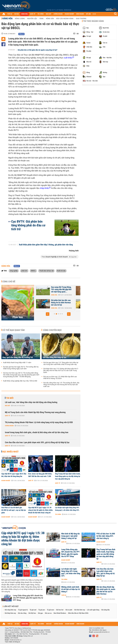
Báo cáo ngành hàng (65, 19)
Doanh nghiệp (6, 481)
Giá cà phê (69, 610)
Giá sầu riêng (22, 613)
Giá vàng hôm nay (10, 610)
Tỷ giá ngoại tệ (23, 610)
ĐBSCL (33, 271)
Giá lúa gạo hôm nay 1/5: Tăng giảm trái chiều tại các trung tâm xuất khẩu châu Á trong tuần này (61, 364)
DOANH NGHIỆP (69, 14)
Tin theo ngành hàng (93, 21)
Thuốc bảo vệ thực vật (46, 271)
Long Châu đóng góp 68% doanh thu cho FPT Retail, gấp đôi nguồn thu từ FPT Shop (28, 598)
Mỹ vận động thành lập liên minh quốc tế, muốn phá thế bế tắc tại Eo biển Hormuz (106, 590)
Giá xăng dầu (105, 610)
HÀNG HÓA (25, 14)
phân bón (24, 271)
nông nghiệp (14, 271)
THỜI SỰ (10, 14)
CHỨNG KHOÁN (58, 14)
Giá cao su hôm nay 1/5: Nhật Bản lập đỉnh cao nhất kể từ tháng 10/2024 (60, 378)
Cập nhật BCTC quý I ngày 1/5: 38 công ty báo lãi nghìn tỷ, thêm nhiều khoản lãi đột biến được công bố (40, 510)
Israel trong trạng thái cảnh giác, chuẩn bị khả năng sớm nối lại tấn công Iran (37, 432)
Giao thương (81, 19)
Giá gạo (40, 613)
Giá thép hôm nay (10, 613)
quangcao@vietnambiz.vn (102, 632)
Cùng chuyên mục (52, 330)
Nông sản (50, 19)
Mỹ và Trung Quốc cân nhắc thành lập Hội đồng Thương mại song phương (35, 412)
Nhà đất (8, 406)
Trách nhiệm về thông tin (12, 642)
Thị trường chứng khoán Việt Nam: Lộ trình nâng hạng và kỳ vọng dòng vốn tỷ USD (39, 422)
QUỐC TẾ (33, 14)
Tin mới (10, 398)
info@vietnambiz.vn (15, 640)
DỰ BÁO (17, 14)
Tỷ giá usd (33, 610)
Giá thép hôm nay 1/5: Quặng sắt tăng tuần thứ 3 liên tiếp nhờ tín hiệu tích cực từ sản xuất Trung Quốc (61, 371)
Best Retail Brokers (60, 613)
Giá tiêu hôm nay (80, 610)
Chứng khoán (9, 426)
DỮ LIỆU (88, 14)
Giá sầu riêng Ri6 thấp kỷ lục (55, 357)
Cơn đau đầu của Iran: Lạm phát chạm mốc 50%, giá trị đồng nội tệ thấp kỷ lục (37, 442)
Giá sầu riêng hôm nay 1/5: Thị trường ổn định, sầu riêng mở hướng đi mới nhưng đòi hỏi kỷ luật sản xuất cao (61, 385)
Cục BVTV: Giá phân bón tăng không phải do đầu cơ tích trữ (28, 225)
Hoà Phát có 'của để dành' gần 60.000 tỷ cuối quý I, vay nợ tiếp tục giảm (14, 510)
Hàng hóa (7, 18)
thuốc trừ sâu (61, 271)
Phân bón (18, 317)
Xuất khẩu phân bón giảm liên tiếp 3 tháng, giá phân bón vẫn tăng (46, 245)
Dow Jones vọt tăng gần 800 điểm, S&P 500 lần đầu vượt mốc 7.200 (40, 475)
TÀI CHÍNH (41, 14)
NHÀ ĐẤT (49, 14)
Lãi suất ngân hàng (93, 610)
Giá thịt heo (32, 613)
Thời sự (64, 595)
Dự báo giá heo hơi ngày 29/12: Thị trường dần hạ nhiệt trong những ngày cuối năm (21, 368)
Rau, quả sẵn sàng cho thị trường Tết (18, 357)
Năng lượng (20, 19)
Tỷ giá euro (50, 610)
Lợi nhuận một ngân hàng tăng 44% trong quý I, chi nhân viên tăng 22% (67, 509)
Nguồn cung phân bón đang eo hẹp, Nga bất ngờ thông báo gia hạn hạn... (62, 303)
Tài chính (58, 514)
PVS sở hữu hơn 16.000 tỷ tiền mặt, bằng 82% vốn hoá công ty (106, 536)
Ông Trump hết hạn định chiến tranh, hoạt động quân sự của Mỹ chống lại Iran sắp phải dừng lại (68, 476)
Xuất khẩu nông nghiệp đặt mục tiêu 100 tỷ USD (20, 381)
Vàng (41, 19)
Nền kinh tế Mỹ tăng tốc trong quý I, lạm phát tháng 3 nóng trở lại (71, 536)
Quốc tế (7, 416)
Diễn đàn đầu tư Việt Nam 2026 (78, 613)
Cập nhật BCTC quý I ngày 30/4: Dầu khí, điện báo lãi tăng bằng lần (14, 475)
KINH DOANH (80, 14)
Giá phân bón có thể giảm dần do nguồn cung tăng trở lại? (38, 50)
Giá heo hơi (60, 610)
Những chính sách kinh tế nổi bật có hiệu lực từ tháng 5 (71, 589)
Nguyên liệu (32, 19)
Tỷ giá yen (42, 610)
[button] (48, 314)
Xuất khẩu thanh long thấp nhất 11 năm (17, 363)
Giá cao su (48, 613)
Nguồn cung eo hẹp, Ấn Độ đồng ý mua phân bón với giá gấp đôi (61, 289)
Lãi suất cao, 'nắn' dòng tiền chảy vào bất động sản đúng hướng (31, 402)
